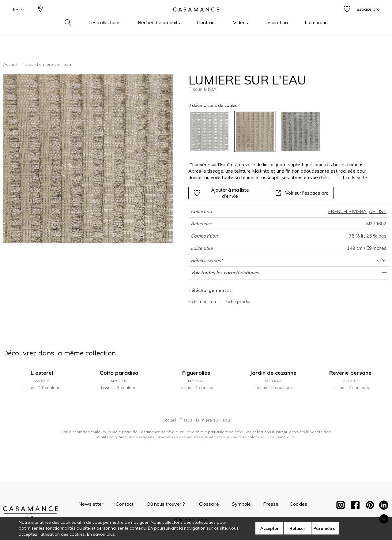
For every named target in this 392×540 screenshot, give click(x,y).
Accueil (10, 64)
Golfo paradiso (119, 373)
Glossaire (209, 504)
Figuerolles (196, 373)
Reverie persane (350, 373)
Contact (125, 504)
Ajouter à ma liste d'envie (221, 193)
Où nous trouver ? (166, 504)
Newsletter (91, 504)
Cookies (298, 504)
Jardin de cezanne (273, 373)
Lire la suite (355, 178)
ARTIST (378, 211)
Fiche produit (239, 302)
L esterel (42, 373)
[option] (209, 131)
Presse (271, 504)
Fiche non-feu (202, 302)
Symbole (241, 504)
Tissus (27, 64)
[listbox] (274, 131)
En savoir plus (101, 534)
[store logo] (196, 19)
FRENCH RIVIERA (347, 211)
